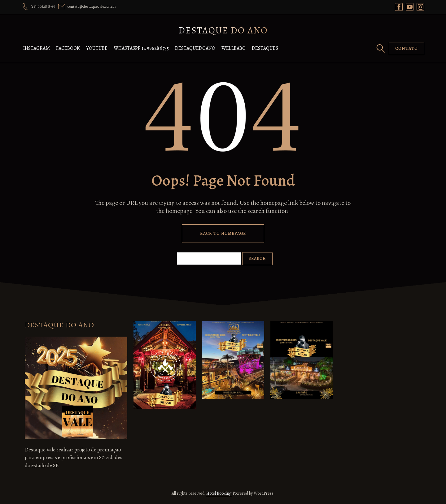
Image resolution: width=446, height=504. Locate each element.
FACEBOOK (68, 48)
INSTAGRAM (37, 48)
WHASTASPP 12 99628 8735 (141, 48)
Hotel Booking (219, 493)
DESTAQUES (265, 48)
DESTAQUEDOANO (195, 48)
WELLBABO (234, 48)
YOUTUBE (97, 48)
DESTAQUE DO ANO (223, 30)
